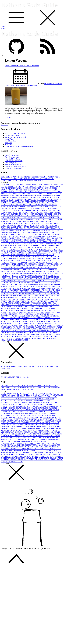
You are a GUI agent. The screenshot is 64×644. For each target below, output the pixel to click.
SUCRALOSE (33, 454)
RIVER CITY (55, 299)
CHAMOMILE (50, 406)
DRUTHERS (35, 227)
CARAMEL (6, 406)
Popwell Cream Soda (12, 155)
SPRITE (33, 318)
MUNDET (22, 273)
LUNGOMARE (16, 266)
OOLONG (18, 438)
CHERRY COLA (15, 408)
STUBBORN (54, 320)
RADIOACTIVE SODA (39, 294)
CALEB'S (58, 207)
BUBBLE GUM (33, 402)
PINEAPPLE (17, 441)
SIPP (43, 312)
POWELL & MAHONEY (51, 290)
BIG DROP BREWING (45, 195)
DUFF (11, 229)
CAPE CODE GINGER (48, 208)
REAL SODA (24, 179)
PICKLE (4, 441)
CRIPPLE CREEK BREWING (24, 220)
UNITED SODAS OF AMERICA (41, 179)
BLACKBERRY (7, 401)
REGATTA (15, 299)
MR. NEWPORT (50, 271)
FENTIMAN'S (46, 231)
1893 (3, 184)
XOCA (4, 340)
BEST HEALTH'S (44, 194)
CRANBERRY (22, 412)
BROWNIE (22, 205)
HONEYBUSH (7, 423)
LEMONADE (42, 427)
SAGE (31, 449)
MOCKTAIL (55, 432)
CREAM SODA (42, 412)
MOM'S (49, 270)
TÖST (13, 327)
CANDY (42, 404)
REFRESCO (6, 299)
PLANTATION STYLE (25, 288)
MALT (41, 428)
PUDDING (54, 443)
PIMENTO (12, 288)
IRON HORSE (40, 251)
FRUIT (5, 386)
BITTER (4, 399)
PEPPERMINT (54, 439)
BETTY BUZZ (56, 194)
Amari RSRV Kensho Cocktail (15, 133)
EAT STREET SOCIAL (29, 229)
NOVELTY (55, 436)
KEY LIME (24, 425)
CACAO (27, 404)
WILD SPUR (6, 338)
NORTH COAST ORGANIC (18, 279)
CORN (14, 412)
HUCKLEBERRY (25, 423)
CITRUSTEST (15, 410)
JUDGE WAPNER (17, 257)
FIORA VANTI (21, 233)
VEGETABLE (29, 458)
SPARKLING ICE (24, 316)
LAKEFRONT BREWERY (46, 260)
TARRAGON (24, 456)
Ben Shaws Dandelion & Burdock (16, 166)
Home (3, 27)
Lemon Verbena (20, 86)
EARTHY (54, 414)
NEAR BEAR (6, 436)
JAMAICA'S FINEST (9, 253)
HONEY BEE (6, 249)
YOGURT (5, 462)
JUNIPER (10, 425)
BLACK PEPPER (37, 399)
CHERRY (5, 408)
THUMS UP (6, 327)
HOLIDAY (49, 421)
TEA (49, 366)
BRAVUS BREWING (42, 201)
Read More (9, 117)
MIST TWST (41, 270)
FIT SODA (43, 233)
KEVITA (42, 257)
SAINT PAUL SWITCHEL (24, 307)
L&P (14, 260)
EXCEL (53, 229)
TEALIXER (21, 325)
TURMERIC (57, 456)
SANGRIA (43, 449)
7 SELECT (14, 184)
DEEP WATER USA (52, 223)
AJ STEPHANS (41, 184)
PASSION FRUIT (51, 438)
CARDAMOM (16, 406)
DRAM (27, 227)
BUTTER (55, 402)
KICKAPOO (50, 257)
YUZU (21, 462)
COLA (23, 389)
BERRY (40, 388)
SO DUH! (27, 314)
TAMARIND (56, 454)
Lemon (12, 86)
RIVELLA (46, 299)
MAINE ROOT (27, 266)
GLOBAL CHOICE (37, 240)
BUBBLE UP (43, 205)
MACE (26, 428)
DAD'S (30, 221)
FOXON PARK (40, 236)
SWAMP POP (28, 323)
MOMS (55, 270)
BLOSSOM (14, 197)
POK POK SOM (39, 288)
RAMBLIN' (52, 294)
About (3, 28)
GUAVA (24, 421)
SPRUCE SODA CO (53, 318)
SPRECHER (25, 177)
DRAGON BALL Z (17, 227)
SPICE (37, 452)
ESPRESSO (55, 415)
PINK (25, 441)
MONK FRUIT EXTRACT (32, 434)
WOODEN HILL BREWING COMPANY (46, 338)
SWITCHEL (41, 366)
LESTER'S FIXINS (50, 262)
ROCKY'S (34, 301)
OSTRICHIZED (7, 284)
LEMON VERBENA (17, 427)
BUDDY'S (5, 207)
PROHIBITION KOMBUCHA (29, 292)
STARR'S (32, 320)
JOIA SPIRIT (21, 255)
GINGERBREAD (20, 419)
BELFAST (42, 192)
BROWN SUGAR (21, 402)
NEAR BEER (17, 436)
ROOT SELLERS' (35, 303)
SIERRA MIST (24, 312)
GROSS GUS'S (17, 244)
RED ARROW (51, 296)
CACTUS (35, 404)
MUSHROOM (57, 434)
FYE (24, 238)
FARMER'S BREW (8, 231)
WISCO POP (26, 338)
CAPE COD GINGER (32, 208)
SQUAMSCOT (7, 320)
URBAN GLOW (26, 331)
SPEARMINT (29, 452)
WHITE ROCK (44, 336)
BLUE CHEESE (34, 401)
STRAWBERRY (21, 454)
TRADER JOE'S (41, 327)
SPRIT (27, 318)
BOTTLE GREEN (56, 199)
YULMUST (13, 462)
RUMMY (45, 305)
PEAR (38, 439)
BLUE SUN (43, 177)
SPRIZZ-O (41, 318)
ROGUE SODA (44, 301)
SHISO (49, 451)
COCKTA (57, 214)
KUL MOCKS (54, 258)
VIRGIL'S (46, 333)
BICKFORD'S (23, 195)
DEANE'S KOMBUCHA (22, 223)
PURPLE (13, 445)
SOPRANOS (6, 316)
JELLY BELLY (46, 253)
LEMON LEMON (24, 262)
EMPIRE (46, 229)
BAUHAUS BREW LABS (48, 190)
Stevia (28, 86)
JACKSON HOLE (57, 251)
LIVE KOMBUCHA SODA (33, 264)
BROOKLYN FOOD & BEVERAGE (43, 203)
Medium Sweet (50, 84)
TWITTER (5, 458)
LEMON (21, 388)
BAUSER (5, 192)
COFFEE (49, 410)
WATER (32, 366)
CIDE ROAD (36, 212)
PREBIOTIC (32, 443)
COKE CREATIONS (8, 216)
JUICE (4, 368)
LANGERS (5, 262)
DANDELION (26, 414)
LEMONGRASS (54, 427)
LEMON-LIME (31, 427)
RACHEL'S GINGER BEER (20, 294)
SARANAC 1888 (28, 309)
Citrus (60, 84)
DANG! (36, 221)
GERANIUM (34, 417)
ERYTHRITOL (44, 415)
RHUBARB (29, 447)
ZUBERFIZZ (23, 340)
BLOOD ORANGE (21, 401)
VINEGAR (52, 458)
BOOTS (15, 199)
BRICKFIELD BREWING (21, 203)
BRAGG (31, 201)
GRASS (58, 419)
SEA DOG (53, 309)
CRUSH (51, 220)
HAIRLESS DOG (49, 244)
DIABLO (5, 225)
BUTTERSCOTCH (8, 404)
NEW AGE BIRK (17, 277)
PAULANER (13, 286)
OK (4, 377)
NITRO (36, 436)
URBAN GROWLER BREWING (44, 331)
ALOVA (4, 186)
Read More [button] (5, 125)
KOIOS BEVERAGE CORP (39, 258)
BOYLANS (23, 201)
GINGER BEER (7, 419)
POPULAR (11, 290)
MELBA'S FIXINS (29, 270)
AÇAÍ (3, 393)
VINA (39, 333)
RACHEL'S (5, 294)
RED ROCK (24, 297)
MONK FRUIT (16, 434)
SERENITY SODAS (33, 310)
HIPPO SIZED (6, 247)
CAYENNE (34, 406)
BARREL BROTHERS (24, 190)
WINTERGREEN (50, 460)
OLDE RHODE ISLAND (25, 283)
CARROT (26, 406)
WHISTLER (33, 336)
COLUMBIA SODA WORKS (27, 216)
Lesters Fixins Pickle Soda (14, 161)
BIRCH (42, 397)
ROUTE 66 (46, 303)
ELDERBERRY (7, 415)
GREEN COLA (48, 242)
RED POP (11, 447)
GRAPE (39, 419)
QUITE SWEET (39, 386)
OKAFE (45, 281)
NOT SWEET (45, 436)
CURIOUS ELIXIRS (13, 221)
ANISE (34, 395)
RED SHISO (20, 447)
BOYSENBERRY (7, 402)
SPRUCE (58, 452)
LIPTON (20, 264)
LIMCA (4, 264)
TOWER (19, 327)
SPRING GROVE (18, 318)
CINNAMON (52, 408)
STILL (12, 454)
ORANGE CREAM (38, 438)
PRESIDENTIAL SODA (10, 292)
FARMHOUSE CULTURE (25, 231)
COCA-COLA (7, 177)
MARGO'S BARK (18, 268)
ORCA (34, 177)
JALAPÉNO (46, 423)
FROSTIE (5, 238)
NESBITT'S (32, 275)
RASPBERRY (51, 445)
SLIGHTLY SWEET (52, 388)
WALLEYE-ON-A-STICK (36, 334)
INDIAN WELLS (28, 251)
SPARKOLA (36, 316)
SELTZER (55, 366)
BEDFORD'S (33, 192)
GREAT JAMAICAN (34, 242)
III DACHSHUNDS (14, 251)
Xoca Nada (9, 143)
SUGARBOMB (45, 454)
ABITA (32, 184)
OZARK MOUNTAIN (26, 284)
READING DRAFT (27, 296)
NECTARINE (28, 436)
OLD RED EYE (55, 281)
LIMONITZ (12, 264)
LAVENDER (54, 425)
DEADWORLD (7, 181)
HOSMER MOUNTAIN (20, 249)
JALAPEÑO (37, 423)
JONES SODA (31, 255)
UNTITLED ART (53, 329)
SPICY (43, 452)
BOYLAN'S (14, 201)
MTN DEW (38, 181)
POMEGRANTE (21, 443)
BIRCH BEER (51, 397)
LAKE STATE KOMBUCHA (26, 260)
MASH (55, 268)
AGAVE (45, 393)
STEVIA (5, 454)
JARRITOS (36, 253)
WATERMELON (8, 460)
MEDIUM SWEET (9, 388)
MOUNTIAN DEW (29, 271)
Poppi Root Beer (10, 141)
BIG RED (58, 195)
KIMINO (15, 258)
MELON (20, 432)
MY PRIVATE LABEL (35, 273)
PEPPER (45, 439)
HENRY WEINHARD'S (50, 246)
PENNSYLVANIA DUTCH (28, 286)
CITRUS (27, 386)
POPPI (4, 290)
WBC (9, 336)
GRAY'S (23, 242)
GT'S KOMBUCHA (30, 244)
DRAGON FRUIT (43, 414)
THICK (43, 456)
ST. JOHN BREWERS (20, 320)
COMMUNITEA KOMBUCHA (48, 216)
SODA (5, 366)
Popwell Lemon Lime (12, 157)
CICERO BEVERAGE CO (22, 212)
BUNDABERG (33, 207)
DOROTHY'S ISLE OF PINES (44, 225)
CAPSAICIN (50, 404)
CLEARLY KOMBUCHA (20, 214)
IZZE (48, 251)
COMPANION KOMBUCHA (11, 218)
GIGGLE (55, 238)
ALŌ (60, 184)
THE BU (45, 325)
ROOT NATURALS (21, 303)
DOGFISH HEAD (26, 225)
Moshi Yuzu (9, 139)
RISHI (39, 299)
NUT (3, 438)
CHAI (42, 406)
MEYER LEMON (31, 432)
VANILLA (6, 389)
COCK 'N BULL (47, 214)
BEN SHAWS (13, 194)
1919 (8, 184)
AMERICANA (13, 186)
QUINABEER (54, 292)
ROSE (4, 449)
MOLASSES (6, 434)
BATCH (36, 190)
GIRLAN (26, 240)
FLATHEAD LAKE (40, 234)
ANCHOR (23, 186)
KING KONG (24, 258)
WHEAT (18, 460)
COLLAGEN (6, 412)
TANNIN (15, 456)
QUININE (21, 445)
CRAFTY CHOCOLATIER (53, 218)
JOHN (8, 255)
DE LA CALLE (45, 221)
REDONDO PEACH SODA (39, 297)
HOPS (15, 423)
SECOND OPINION (8, 310)
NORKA (4, 279)
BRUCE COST (33, 205)
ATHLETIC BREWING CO (15, 188)
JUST (27, 257)
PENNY (41, 286)
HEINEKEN (28, 246)
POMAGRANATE (44, 441)
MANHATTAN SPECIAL (42, 266)
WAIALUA (22, 334)
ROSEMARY (11, 449)
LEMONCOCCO (37, 262)
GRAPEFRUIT (49, 419)
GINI (61, 238)
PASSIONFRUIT (7, 439)
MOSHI (4, 271)
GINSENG (31, 419)
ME (20, 270)
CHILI (24, 408)
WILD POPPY (55, 336)
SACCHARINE (22, 449)
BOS (31, 199)
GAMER (36, 238)
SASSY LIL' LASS (42, 309)
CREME (51, 412)
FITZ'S (15, 234)
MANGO (5, 430)
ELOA (40, 229)
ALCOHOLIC (6, 395)
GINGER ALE (54, 417)
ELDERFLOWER (19, 415)
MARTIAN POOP (31, 268)
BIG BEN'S (32, 195)
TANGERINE (6, 456)
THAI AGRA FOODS (33, 325)
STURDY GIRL (7, 321)
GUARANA (16, 421)
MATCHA (54, 430)
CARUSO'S (15, 210)
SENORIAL (21, 310)
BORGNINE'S (24, 199)
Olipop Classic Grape (12, 135)
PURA (43, 292)
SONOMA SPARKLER (45, 314)
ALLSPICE (16, 395)
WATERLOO (50, 334)
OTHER (13, 366)
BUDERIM (14, 207)
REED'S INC (54, 297)
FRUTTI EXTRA (15, 238)
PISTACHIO (32, 441)
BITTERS (12, 399)
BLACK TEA (49, 399)
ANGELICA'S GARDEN (36, 186)
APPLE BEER (50, 186)
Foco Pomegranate (11, 163)
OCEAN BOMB (36, 281)
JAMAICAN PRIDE (24, 253)
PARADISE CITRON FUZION (45, 284)
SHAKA (44, 310)
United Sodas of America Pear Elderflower (19, 146)
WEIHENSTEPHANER (20, 336)
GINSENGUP (17, 240)
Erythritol (33, 86)
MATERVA (14, 270)
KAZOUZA (34, 257)
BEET (28, 397)
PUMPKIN (5, 445)
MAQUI (55, 266)
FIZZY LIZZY (27, 234)
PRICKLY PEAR (44, 443)
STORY (46, 320)
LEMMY (13, 262)
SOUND (14, 316)
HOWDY (40, 249)
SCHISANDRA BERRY (29, 451)
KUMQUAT (45, 425)
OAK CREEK (25, 281)
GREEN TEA (6, 421)
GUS (40, 244)
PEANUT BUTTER (28, 439)
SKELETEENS (51, 312)
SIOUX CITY (35, 312)
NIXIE (56, 277)
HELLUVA (37, 246)
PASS (26, 377)
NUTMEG (10, 438)
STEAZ (39, 320)
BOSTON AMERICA (42, 199)
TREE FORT (52, 327)
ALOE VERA (25, 395)
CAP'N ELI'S (19, 208)
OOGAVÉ (46, 283)
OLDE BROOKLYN (8, 283)
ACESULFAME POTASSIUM (30, 393)
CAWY (37, 210)
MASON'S (5, 270)
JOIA (13, 255)
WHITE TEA (38, 460)
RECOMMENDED (15, 377)
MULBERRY (47, 434)
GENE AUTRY (46, 238)
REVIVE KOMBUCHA (28, 299)
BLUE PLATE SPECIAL (28, 197)
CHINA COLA (6, 212)
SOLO (34, 314)
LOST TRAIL (49, 264)
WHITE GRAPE (27, 460)
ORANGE (15, 389)
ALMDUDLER (53, 184)
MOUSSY (40, 271)
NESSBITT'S (6, 277)
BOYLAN (5, 201)
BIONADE (5, 197)
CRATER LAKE (7, 220)
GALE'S (29, 238)
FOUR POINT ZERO (26, 236)
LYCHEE (20, 428)
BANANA (5, 397)
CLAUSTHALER (48, 212)
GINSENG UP (6, 240)
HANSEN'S (5, 246)
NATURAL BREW (8, 275)
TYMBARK (17, 329)
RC (19, 296)
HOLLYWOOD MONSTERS (36, 247)
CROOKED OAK (41, 220)
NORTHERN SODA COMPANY (40, 279)
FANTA (60, 229)
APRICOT (49, 395)
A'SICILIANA (24, 184)
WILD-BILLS (16, 338)
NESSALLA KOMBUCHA (46, 275)
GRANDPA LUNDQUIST (10, 242)
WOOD (60, 460)
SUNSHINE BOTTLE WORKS (41, 321)
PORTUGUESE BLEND (33, 290)
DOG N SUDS (14, 225)
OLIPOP (14, 179)
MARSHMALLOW (43, 430)
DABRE (24, 221)
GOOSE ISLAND (51, 240)
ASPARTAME (58, 395)
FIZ (20, 234)
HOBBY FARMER (19, 247)
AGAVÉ (51, 393)
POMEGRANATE (8, 443)
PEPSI (16, 177)
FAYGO (37, 231)
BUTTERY (19, 404)
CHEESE (59, 406)
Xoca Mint (8, 145)
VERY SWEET (16, 386)
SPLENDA (50, 452)
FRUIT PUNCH (23, 417)
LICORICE (5, 428)
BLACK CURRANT (23, 399)
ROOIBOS (43, 447)
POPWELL (20, 290)
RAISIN (42, 445)
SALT (36, 449)
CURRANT (16, 414)
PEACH (17, 439)
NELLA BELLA (21, 275)
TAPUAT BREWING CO (47, 323)
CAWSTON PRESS (27, 210)
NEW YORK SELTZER (33, 277)
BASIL (12, 397)
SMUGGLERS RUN (16, 314)
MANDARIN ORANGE (52, 428)
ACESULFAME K (13, 393)
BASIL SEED (20, 397)
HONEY (57, 421)
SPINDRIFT (54, 316)
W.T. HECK (13, 334)
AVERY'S (5, 179)
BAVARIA (13, 192)
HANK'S (59, 244)
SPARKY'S (45, 316)
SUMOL (27, 321)
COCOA (32, 410)
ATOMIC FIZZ (30, 188)
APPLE (41, 395)
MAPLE (12, 430)
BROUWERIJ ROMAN (9, 205)
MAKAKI (33, 428)
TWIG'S (9, 329)
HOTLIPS (33, 249)
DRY (16, 181)
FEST (54, 231)
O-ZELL (16, 281)
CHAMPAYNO (46, 210)
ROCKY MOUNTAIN (21, 301)
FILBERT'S (11, 233)
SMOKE (12, 452)
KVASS (10, 368)
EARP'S (17, 229)
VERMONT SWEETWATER (26, 333)
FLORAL (5, 417)
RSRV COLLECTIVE (33, 305)
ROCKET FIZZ (54, 177)
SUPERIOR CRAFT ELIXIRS (12, 323)
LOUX (57, 264)
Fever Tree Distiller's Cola (14, 164)
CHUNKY (42, 408)
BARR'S (12, 190)
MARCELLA (6, 268)
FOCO (50, 234)
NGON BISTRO (47, 277)
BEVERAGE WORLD (9, 195)
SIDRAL (15, 312)
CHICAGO (56, 210)
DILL (34, 414)
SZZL (35, 323)
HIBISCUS (40, 421)
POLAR (49, 288)
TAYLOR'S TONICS (8, 325)
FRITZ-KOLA (51, 236)
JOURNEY (41, 255)
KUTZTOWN (6, 260)
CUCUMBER (6, 414)
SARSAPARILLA (55, 449)
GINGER (31, 388)
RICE (36, 447)
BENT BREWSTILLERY (28, 194)
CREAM (32, 412)
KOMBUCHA (22, 366)
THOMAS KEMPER (56, 325)
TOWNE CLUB (29, 327)
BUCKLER (53, 205)
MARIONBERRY (29, 430)
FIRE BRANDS (33, 233)
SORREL (19, 452)
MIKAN (41, 432)
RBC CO (13, 296)
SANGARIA (17, 309)
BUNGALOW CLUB (46, 207)
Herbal (7, 86)
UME (12, 458)
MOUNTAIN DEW (26, 181)
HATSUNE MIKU (17, 246)
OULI (15, 284)
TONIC (49, 456)
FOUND (15, 236)
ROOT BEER (52, 386)
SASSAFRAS (6, 451)
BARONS (5, 190)
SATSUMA (16, 451)
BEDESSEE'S (22, 192)
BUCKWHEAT (45, 402)
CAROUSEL (6, 210)
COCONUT (40, 410)
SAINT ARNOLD (7, 307)
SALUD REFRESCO (41, 307)
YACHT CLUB (12, 340)
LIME (30, 389)
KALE (17, 425)
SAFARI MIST (54, 305)
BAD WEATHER (51, 188)
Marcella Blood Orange (13, 159)
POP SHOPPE (57, 288)
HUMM (47, 249)
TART (32, 456)
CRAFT (40, 218)
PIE (10, 441)
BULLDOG (22, 207)
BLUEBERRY (46, 401)
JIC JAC (55, 253)
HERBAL (32, 421)
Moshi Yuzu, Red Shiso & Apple (16, 137)
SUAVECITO (18, 321)
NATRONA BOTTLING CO (53, 273)
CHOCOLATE (32, 408)
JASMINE (55, 423)
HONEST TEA (52, 247)
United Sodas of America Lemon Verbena (22, 66)
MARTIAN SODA (45, 268)
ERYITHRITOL (32, 415)
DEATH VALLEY (38, 223)
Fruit (57, 84)
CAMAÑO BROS (7, 208)
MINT (48, 432)
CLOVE (24, 410)
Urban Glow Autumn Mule (14, 168)
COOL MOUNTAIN (29, 218)
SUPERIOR (57, 321)
